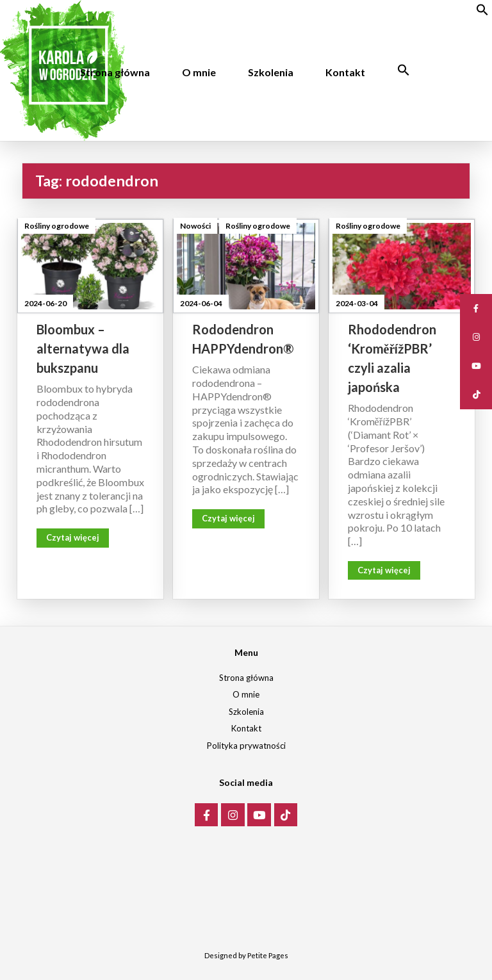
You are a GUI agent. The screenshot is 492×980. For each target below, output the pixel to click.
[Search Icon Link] (404, 70)
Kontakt (345, 72)
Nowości (195, 226)
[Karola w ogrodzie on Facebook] (207, 815)
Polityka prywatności (246, 746)
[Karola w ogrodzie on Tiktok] (286, 815)
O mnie (199, 72)
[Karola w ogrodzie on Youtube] (259, 815)
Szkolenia (271, 72)
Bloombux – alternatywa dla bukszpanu (83, 348)
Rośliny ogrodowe (57, 226)
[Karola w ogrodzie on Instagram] (233, 815)
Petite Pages (268, 955)
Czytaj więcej (73, 537)
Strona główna (115, 72)
